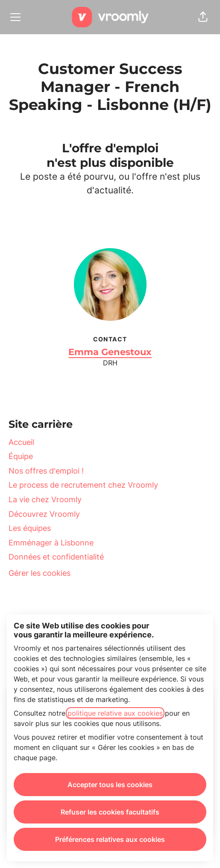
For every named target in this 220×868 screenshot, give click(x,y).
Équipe (21, 456)
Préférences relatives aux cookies (110, 839)
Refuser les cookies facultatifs (110, 812)
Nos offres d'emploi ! (46, 471)
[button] (203, 17)
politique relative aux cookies (115, 713)
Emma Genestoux (110, 352)
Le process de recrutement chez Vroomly (83, 485)
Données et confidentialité (56, 557)
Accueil (21, 442)
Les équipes (30, 528)
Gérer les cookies (40, 573)
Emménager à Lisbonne (51, 543)
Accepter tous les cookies (110, 785)
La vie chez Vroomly (45, 499)
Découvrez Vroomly (44, 514)
